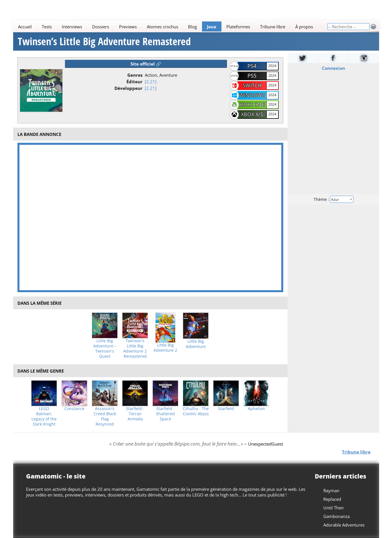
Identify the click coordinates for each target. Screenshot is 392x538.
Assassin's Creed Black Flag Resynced (105, 416)
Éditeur (134, 82)
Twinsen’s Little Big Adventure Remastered (104, 41)
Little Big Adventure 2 (165, 348)
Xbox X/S (252, 114)
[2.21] (151, 82)
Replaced (332, 499)
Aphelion (256, 409)
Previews (128, 27)
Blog (192, 27)
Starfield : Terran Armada (135, 414)
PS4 (252, 66)
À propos (304, 27)
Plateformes (238, 27)
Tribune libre (273, 27)
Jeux (212, 27)
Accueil (25, 27)
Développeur (128, 88)
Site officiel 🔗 (146, 64)
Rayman (331, 490)
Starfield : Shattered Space (165, 414)
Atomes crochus (162, 27)
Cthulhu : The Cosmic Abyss (196, 411)
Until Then (333, 508)
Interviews (72, 27)
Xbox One (252, 104)
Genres (135, 75)
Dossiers (100, 27)
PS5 (252, 76)
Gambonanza (336, 516)
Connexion (333, 68)
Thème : (333, 199)
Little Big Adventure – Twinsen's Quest (105, 349)
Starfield (226, 409)
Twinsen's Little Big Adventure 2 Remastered (135, 349)
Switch (252, 85)
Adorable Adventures (344, 525)
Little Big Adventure (196, 344)
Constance (74, 409)
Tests (47, 27)
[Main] (170, 26)
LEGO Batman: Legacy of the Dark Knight (44, 416)
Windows (252, 95)
